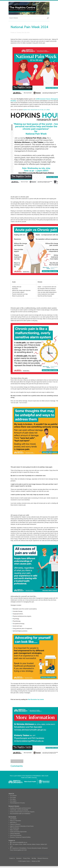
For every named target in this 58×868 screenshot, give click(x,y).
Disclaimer (19, 858)
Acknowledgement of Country (17, 803)
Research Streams (14, 806)
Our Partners (13, 795)
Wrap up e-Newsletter (16, 821)
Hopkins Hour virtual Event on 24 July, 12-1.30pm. (37, 110)
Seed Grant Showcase (16, 835)
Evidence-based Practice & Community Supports (22, 812)
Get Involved (12, 817)
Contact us (12, 841)
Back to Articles (17, 761)
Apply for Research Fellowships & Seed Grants (22, 826)
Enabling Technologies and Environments (20, 808)
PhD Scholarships (15, 828)
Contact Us (12, 858)
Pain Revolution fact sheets (36, 699)
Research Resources (43, 858)
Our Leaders (13, 801)
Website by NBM (36, 861)
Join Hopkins (13, 819)
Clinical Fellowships (15, 833)
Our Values (13, 799)
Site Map (34, 858)
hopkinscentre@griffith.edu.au (19, 842)
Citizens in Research (15, 824)
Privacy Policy (27, 858)
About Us (11, 794)
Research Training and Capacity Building (20, 837)
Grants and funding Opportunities (18, 832)
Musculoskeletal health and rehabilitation (20, 814)
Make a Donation (14, 830)
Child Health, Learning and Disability (19, 810)
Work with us (13, 822)
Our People (13, 797)
